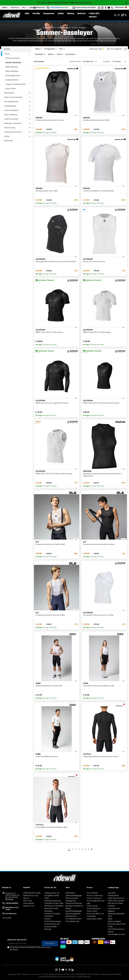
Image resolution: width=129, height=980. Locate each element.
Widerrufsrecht (71, 916)
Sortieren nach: (75, 61)
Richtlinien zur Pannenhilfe (54, 906)
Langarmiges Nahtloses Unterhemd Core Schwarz (101, 757)
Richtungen (9, 899)
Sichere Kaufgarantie (73, 914)
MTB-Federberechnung (53, 921)
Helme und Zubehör (11, 110)
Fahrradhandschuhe (11, 102)
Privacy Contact (92, 906)
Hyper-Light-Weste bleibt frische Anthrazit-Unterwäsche (56, 262)
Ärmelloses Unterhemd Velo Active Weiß (50, 615)
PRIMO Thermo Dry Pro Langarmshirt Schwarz (52, 403)
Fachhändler (49, 916)
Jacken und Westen (11, 119)
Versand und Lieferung (74, 903)
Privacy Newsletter (94, 909)
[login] (126, 15)
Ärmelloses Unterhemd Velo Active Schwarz (99, 544)
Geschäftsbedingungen (74, 911)
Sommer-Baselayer (79, 28)
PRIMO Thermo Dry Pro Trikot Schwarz (49, 332)
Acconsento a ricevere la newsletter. (30, 949)
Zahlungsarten (71, 901)
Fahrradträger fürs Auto (117, 934)
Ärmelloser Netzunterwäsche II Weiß (96, 120)
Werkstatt (81, 14)
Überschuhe (9, 141)
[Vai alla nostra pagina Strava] (66, 970)
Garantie (47, 919)
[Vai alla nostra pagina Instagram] (56, 970)
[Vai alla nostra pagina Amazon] (69, 970)
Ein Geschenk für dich (52, 924)
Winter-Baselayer (12, 67)
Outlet (110, 919)
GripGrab (87, 471)
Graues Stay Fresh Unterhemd (94, 262)
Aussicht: (107, 61)
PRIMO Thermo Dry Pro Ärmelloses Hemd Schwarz (101, 403)
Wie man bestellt (72, 898)
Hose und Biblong (11, 115)
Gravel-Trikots (11, 89)
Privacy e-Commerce (94, 898)
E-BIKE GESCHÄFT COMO (32, 893)
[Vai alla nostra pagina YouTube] (63, 970)
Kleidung (71, 14)
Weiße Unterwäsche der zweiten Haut (49, 686)
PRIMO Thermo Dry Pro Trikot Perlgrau (97, 332)
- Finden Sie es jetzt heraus (80, 3)
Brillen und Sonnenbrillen (13, 97)
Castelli (87, 754)
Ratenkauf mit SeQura (52, 914)
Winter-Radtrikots (12, 71)
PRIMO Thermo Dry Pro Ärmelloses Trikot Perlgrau (54, 474)
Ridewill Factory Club (31, 896)
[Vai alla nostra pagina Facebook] (60, 970)
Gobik (38, 683)
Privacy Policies (92, 893)
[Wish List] (119, 15)
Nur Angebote (116, 49)
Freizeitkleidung (10, 106)
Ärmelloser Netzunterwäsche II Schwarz (50, 120)
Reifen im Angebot (114, 921)
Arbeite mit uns (29, 906)
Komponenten (49, 14)
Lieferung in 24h (96, 49)
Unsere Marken (29, 903)
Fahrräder (36, 14)
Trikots (68, 28)
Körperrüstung (10, 128)
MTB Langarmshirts (13, 76)
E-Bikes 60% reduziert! (94, 15)
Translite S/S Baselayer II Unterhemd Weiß (98, 191)
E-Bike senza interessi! (116, 898)
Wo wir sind (27, 901)
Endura (39, 118)
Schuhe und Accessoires (13, 132)
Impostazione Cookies (94, 919)
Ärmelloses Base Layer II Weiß (46, 191)
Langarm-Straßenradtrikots (16, 84)
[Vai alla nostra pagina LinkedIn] (73, 970)
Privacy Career (92, 911)
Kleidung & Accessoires (13, 123)
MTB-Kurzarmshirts (13, 58)
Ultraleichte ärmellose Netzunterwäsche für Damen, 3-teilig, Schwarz (103, 475)
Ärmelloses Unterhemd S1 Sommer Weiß (50, 544)
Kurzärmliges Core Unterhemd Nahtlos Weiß (51, 827)
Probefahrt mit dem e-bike (54, 903)
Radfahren (52, 28)
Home (45, 28)
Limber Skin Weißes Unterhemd (47, 757)
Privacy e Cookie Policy (95, 896)
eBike (27, 14)
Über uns (27, 898)
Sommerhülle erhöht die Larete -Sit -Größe (98, 615)
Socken (7, 136)
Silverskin (40, 259)
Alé (37, 542)
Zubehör (61, 14)
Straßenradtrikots (12, 80)
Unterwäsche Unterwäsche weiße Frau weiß (99, 686)
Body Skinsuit (9, 93)
